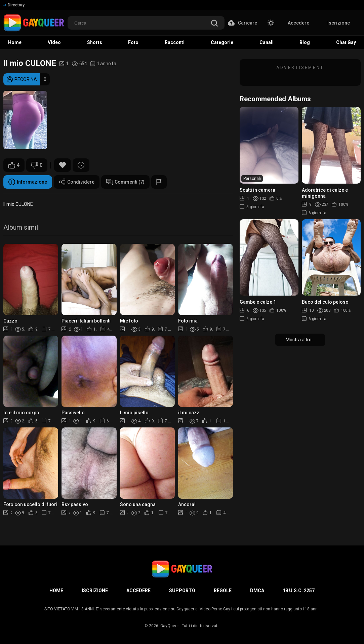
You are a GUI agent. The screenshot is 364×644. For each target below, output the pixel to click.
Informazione (28, 182)
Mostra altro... (300, 340)
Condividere (77, 182)
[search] (214, 24)
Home (56, 591)
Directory (14, 5)
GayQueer (170, 626)
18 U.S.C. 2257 (299, 591)
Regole (223, 591)
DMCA (257, 591)
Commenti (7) (125, 182)
